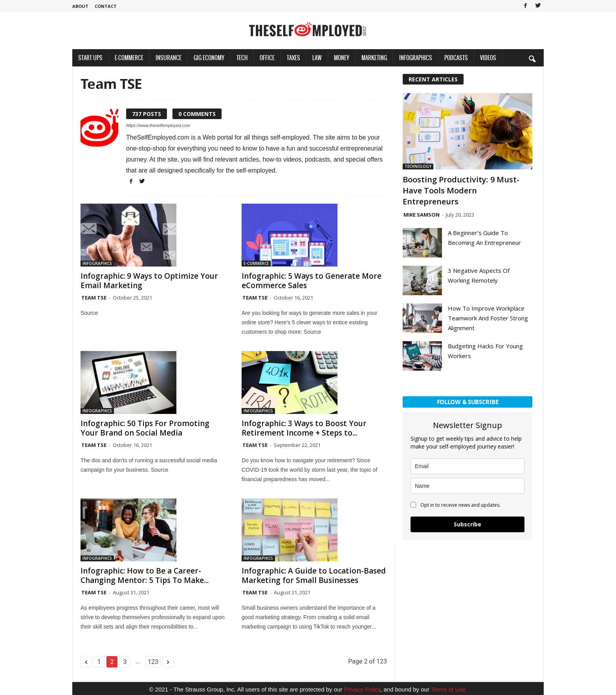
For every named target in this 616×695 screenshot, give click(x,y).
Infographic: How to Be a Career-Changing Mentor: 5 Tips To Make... (145, 575)
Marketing (374, 58)
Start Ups (90, 58)
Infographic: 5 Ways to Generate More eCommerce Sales (312, 281)
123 (153, 662)
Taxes (293, 58)
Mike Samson (422, 215)
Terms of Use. (449, 689)
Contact (106, 6)
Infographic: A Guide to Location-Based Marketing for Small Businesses (314, 575)
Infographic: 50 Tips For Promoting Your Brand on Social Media (145, 428)
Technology (418, 166)
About (80, 6)
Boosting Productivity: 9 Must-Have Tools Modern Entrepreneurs (461, 190)
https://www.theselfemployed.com (158, 125)
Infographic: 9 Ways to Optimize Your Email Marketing (149, 281)
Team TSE (94, 298)
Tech (242, 58)
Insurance (169, 58)
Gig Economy (209, 58)
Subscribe (467, 524)
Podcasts (456, 58)
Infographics (416, 58)
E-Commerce (129, 58)
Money (342, 58)
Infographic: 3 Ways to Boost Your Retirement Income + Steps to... (304, 428)
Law (317, 58)
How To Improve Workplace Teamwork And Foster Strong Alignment (488, 318)
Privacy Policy (362, 689)
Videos (488, 58)
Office (267, 58)
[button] (532, 59)
